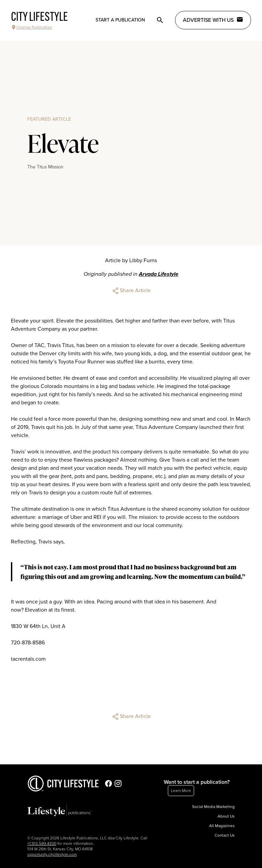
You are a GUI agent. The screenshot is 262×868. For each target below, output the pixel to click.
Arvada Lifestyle (159, 274)
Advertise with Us (213, 20)
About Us (226, 816)
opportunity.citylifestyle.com (52, 854)
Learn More (181, 791)
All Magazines (222, 826)
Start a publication (120, 20)
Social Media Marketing (213, 807)
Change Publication (32, 27)
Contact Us (225, 835)
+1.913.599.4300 (42, 843)
